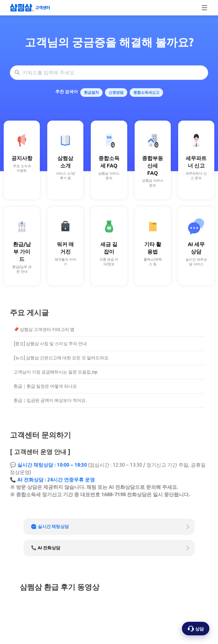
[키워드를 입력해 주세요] (109, 73)
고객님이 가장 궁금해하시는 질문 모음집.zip (56, 372)
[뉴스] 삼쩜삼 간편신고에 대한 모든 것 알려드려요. (61, 358)
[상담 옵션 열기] (196, 629)
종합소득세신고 (146, 92)
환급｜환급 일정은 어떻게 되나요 (45, 386)
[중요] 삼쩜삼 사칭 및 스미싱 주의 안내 (50, 344)
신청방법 (116, 92)
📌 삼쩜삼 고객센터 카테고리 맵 (44, 329)
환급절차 (91, 92)
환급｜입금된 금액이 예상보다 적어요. (50, 400)
